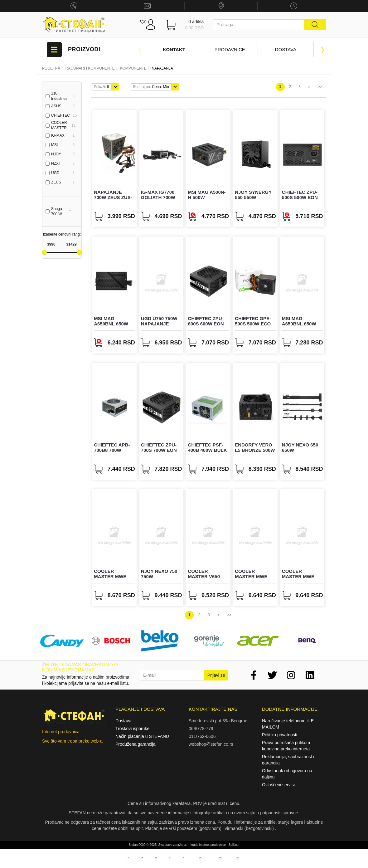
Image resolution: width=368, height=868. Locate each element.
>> (320, 87)
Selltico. (234, 845)
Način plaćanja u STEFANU (142, 736)
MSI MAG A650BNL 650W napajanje (111, 324)
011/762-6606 (202, 736)
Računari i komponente (90, 68)
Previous (140, 50)
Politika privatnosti (280, 735)
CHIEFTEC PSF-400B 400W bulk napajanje (207, 450)
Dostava (286, 49)
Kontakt (174, 49)
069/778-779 (201, 729)
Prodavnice (230, 49)
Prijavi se (216, 675)
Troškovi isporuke (132, 729)
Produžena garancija (135, 744)
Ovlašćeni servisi (278, 785)
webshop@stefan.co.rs (211, 744)
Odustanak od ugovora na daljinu (287, 774)
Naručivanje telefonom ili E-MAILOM (288, 724)
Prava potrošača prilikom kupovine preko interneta (286, 746)
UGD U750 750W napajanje (159, 321)
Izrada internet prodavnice (208, 845)
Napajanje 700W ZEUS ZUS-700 (113, 197)
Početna (51, 68)
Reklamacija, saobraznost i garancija (288, 760)
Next (323, 50)
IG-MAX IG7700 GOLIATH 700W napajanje (158, 197)
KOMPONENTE (133, 68)
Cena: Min (151, 87)
